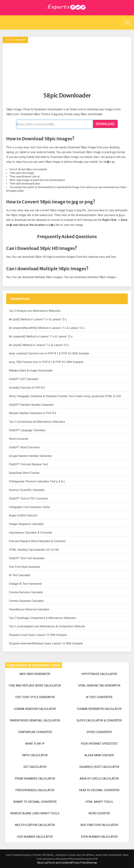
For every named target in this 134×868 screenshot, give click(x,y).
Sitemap (92, 863)
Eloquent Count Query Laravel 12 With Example (38, 635)
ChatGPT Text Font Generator (27, 558)
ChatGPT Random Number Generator (31, 405)
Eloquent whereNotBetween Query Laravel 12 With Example (46, 643)
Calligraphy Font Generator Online (30, 507)
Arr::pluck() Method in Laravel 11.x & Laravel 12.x (39, 345)
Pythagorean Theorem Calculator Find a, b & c (37, 481)
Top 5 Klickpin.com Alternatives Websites (35, 311)
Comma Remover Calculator (26, 592)
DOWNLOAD (105, 124)
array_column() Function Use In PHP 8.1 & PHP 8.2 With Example (49, 353)
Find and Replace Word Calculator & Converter (37, 541)
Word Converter (19, 439)
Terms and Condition (59, 863)
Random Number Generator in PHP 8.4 (33, 413)
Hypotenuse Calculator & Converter (31, 533)
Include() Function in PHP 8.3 (27, 388)
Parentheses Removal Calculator (29, 609)
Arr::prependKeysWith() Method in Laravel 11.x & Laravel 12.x (47, 328)
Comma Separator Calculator (26, 601)
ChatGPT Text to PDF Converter (28, 499)
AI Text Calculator (20, 575)
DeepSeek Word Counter (24, 473)
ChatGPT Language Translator (27, 430)
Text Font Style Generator (25, 567)
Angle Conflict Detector (23, 515)
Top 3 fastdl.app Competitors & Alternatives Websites (42, 618)
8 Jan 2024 (21, 40)
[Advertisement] (67, 67)
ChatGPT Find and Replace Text (28, 464)
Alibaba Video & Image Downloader (31, 371)
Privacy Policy (79, 863)
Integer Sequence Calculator (26, 524)
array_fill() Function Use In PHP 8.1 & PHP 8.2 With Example (46, 362)
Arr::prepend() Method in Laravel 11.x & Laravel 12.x (41, 336)
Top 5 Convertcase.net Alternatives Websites (37, 422)
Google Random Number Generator (30, 456)
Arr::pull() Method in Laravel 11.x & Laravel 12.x (38, 319)
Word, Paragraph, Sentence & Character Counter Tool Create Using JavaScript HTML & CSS (65, 396)
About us (42, 863)
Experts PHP (91, 859)
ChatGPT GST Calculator (24, 379)
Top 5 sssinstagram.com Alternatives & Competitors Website (47, 626)
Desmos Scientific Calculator (27, 490)
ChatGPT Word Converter (24, 447)
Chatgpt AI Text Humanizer (25, 584)
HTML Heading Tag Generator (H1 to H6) (34, 550)
